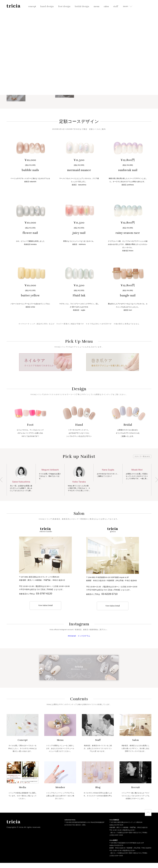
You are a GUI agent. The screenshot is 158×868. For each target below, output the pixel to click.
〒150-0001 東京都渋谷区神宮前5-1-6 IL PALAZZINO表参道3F (84, 823)
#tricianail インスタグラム (79, 636)
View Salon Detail (45, 605)
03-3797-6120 (44, 594)
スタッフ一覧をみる (142, 456)
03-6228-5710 (110, 594)
